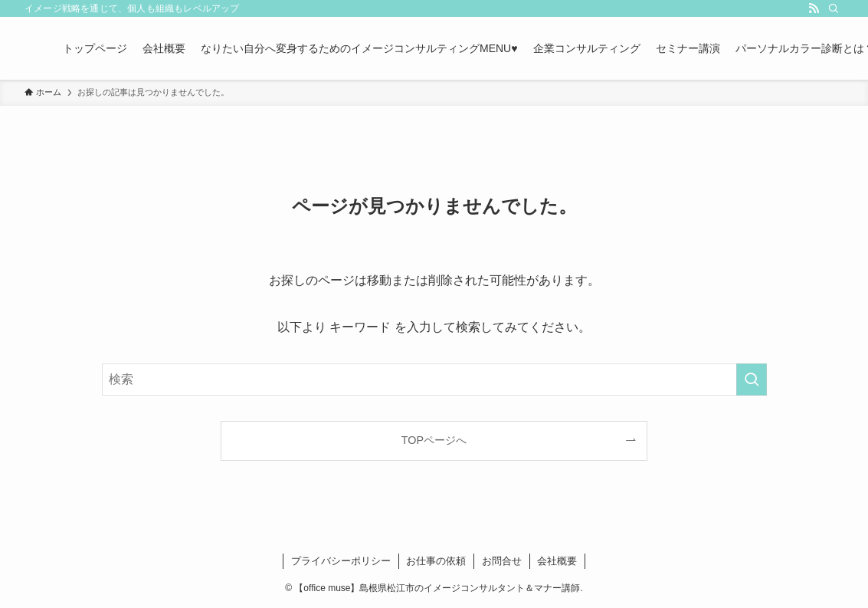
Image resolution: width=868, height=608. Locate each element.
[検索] (834, 8)
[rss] (814, 8)
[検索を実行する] (752, 380)
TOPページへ (434, 440)
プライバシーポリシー (341, 561)
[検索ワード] (434, 380)
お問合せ (502, 561)
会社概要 (557, 561)
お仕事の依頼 (436, 561)
